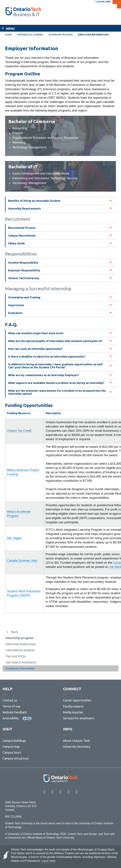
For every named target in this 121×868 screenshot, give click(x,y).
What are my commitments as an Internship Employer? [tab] (44, 375)
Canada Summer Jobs (22, 561)
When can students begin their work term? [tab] (36, 333)
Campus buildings (14, 741)
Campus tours (12, 752)
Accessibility (11, 718)
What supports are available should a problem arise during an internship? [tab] (56, 383)
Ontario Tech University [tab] (24, 278)
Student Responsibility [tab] (23, 263)
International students (20, 650)
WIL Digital (14, 538)
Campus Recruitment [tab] (22, 236)
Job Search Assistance (21, 662)
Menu (10, 29)
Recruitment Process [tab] (22, 228)
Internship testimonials (21, 644)
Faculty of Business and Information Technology (43, 22)
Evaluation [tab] (15, 313)
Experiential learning (30, 35)
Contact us (10, 700)
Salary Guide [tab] (16, 243)
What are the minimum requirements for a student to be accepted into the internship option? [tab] (57, 392)
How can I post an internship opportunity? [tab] (35, 349)
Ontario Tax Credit (19, 431)
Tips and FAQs (16, 656)
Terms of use (11, 706)
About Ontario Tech (76, 741)
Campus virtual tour (16, 758)
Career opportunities (77, 700)
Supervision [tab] (16, 305)
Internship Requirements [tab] (24, 209)
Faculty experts (73, 706)
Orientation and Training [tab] (24, 297)
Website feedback (15, 712)
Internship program (61, 35)
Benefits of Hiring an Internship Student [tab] (34, 201)
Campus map (11, 747)
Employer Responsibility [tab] (24, 270)
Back (14, 632)
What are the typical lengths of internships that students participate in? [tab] (55, 341)
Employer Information (20, 668)
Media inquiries (73, 712)
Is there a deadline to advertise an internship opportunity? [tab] (47, 357)
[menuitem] (11, 35)
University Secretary (77, 747)
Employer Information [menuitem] (93, 35)
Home (8, 35)
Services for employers (79, 718)
